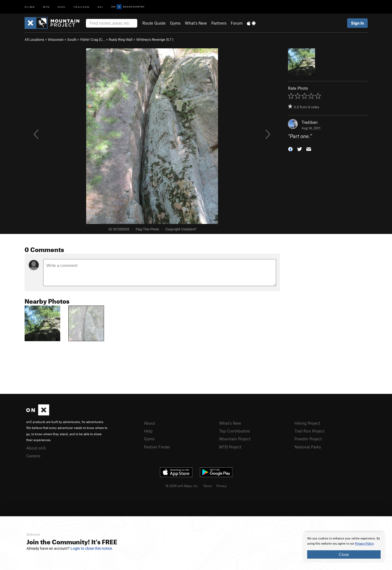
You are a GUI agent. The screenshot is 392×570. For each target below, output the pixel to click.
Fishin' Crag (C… (93, 39)
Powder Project (308, 439)
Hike (62, 7)
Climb (30, 7)
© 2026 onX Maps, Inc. (182, 486)
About (150, 423)
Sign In (357, 23)
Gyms (175, 23)
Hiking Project (307, 423)
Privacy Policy (364, 544)
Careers (33, 456)
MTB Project (230, 447)
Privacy (222, 486)
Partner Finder (157, 447)
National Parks (308, 447)
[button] (290, 149)
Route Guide (154, 23)
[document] (344, 547)
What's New (196, 23)
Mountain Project (235, 439)
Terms (207, 486)
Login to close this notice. (92, 548)
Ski (100, 7)
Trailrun (81, 7)
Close (344, 554)
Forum (237, 23)
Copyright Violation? (181, 229)
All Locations (34, 39)
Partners (219, 23)
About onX (36, 448)
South (72, 39)
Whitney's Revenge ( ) (155, 39)
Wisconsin (56, 39)
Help (148, 431)
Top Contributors (234, 431)
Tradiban (310, 122)
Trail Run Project (309, 431)
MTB (46, 7)
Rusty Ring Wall (121, 39)
